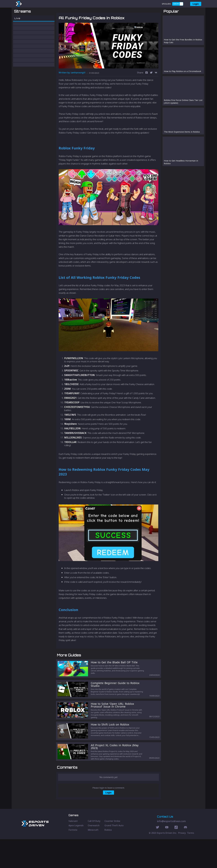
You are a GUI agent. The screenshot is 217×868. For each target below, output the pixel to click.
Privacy (182, 862)
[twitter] (151, 87)
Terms (191, 862)
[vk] (156, 87)
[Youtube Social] (167, 856)
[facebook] (147, 87)
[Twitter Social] (157, 856)
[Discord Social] (176, 856)
